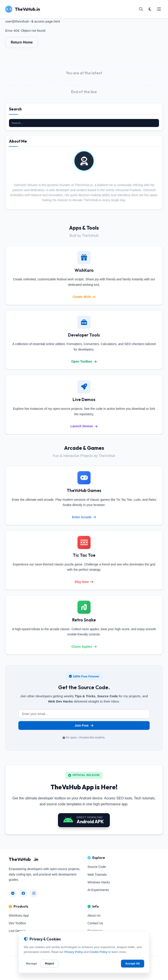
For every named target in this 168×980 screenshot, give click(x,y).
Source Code (97, 867)
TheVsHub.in (23, 9)
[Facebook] (23, 893)
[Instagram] (34, 893)
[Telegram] (13, 893)
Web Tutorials (97, 875)
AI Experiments (98, 890)
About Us (94, 915)
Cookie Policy (98, 952)
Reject (50, 963)
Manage (31, 963)
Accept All (133, 963)
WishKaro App (19, 915)
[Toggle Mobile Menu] (159, 9)
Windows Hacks (99, 882)
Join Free (84, 725)
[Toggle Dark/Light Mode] (150, 9)
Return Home (22, 42)
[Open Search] (141, 9)
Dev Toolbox (17, 923)
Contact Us (95, 923)
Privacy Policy (74, 952)
